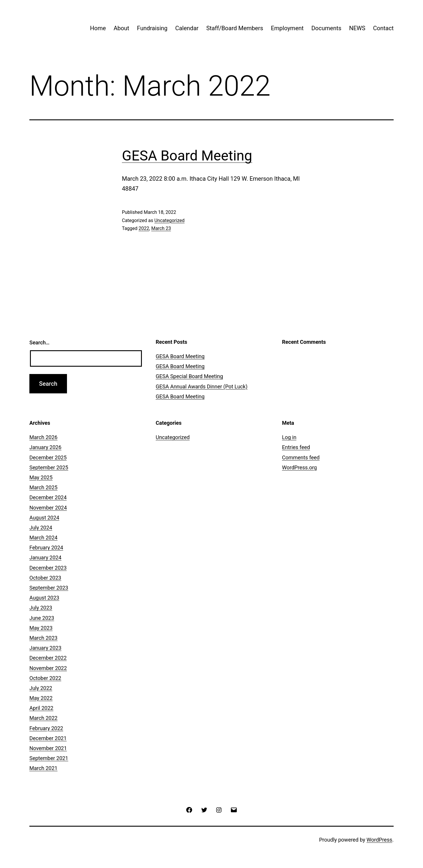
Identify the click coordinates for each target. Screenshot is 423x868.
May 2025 (41, 477)
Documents (326, 28)
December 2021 (48, 738)
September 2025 (49, 467)
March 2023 (43, 638)
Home (98, 28)
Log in (289, 437)
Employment (287, 28)
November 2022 (48, 668)
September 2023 (49, 588)
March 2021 (43, 768)
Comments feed (301, 457)
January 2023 (45, 648)
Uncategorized (169, 220)
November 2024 (48, 508)
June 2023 (42, 618)
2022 (144, 228)
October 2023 (45, 578)
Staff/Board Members (235, 28)
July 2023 (41, 608)
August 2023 (44, 598)
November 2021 (48, 748)
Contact (383, 28)
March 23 (161, 228)
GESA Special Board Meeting (189, 376)
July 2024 (41, 528)
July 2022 (41, 688)
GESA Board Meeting (187, 156)
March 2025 (43, 487)
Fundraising (152, 28)
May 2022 (41, 698)
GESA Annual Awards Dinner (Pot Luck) (202, 386)
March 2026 (43, 437)
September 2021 (49, 758)
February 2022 (46, 728)
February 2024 (46, 548)
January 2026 (45, 447)
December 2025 (48, 457)
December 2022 (48, 658)
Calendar (187, 28)
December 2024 (48, 497)
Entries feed (296, 447)
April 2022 (41, 708)
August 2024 (44, 518)
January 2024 (45, 557)
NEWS (357, 28)
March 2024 (43, 538)
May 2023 (41, 628)
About (121, 28)
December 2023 (48, 568)
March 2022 (43, 718)
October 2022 (45, 678)
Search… (40, 342)
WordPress (379, 840)
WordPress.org (299, 467)
